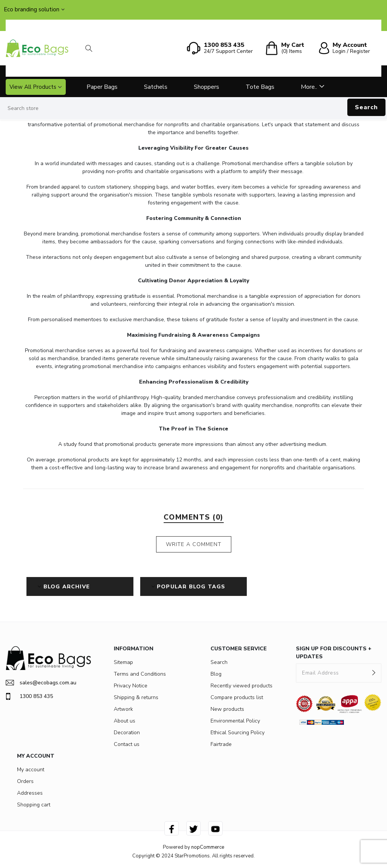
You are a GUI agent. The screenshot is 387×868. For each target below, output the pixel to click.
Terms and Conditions (140, 674)
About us (125, 721)
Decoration (127, 733)
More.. (309, 87)
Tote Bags (260, 87)
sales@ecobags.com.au (41, 683)
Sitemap (123, 662)
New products (227, 709)
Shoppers (207, 87)
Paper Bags (102, 87)
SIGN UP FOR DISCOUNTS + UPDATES (334, 653)
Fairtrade (221, 744)
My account (31, 770)
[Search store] (193, 108)
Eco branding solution (32, 9)
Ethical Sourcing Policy (238, 733)
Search (366, 107)
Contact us (127, 744)
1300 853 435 (29, 696)
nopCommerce (208, 847)
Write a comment (194, 544)
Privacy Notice (131, 686)
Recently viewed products (241, 686)
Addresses (30, 793)
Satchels (156, 87)
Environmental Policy (235, 721)
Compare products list (237, 697)
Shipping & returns (136, 697)
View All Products (33, 87)
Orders (25, 781)
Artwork (123, 709)
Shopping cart (34, 805)
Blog (216, 674)
